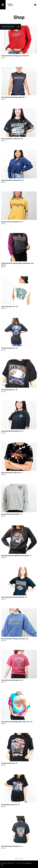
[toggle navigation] (3, 5)
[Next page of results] (22, 859)
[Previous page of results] (16, 859)
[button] (10, 27)
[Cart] (35, 5)
